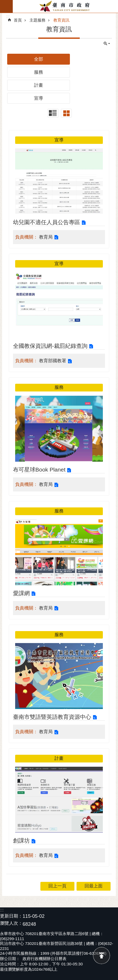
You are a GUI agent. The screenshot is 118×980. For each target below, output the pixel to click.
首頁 (18, 20)
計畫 (39, 85)
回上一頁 (57, 886)
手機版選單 (6, 6)
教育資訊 (61, 20)
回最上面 (102, 956)
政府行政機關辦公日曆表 (45, 959)
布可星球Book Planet (39, 470)
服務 (39, 72)
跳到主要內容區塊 (3, 3)
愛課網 (21, 593)
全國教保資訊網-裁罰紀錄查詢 (50, 346)
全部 (39, 59)
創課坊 (21, 841)
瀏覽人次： (11, 923)
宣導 (39, 98)
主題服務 (37, 20)
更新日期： (11, 916)
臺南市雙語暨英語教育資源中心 (52, 717)
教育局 (46, 237)
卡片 (66, 113)
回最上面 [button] (94, 886)
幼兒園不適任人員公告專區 (47, 222)
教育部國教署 (53, 361)
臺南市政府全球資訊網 (65, 6)
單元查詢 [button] (107, 44)
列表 (53, 113)
